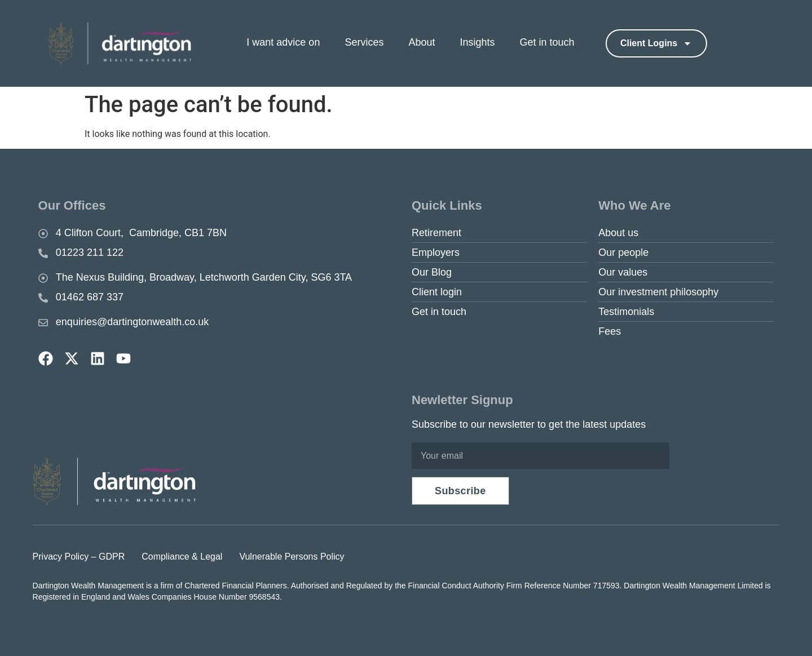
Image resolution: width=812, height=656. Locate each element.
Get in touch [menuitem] (547, 42)
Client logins (656, 43)
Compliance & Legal (182, 557)
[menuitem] (293, 43)
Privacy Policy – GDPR (79, 557)
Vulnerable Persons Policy (292, 557)
